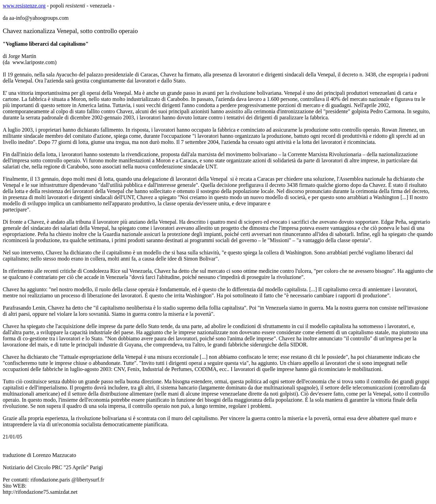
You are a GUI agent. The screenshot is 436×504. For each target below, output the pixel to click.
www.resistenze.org (24, 6)
